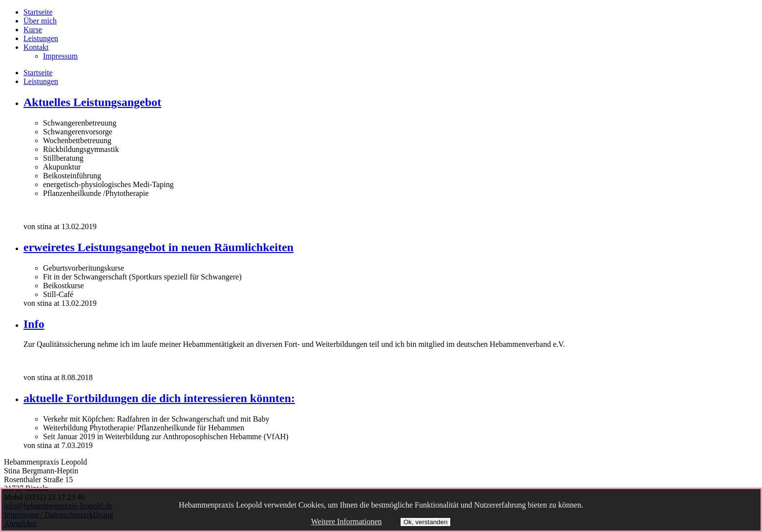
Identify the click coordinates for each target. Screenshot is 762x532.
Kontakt (36, 47)
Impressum (60, 56)
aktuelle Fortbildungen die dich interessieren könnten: (159, 398)
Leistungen (41, 38)
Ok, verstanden (425, 522)
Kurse (33, 30)
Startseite (38, 12)
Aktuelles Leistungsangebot (92, 102)
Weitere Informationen (347, 521)
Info (34, 324)
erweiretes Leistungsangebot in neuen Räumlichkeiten (159, 247)
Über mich (40, 21)
